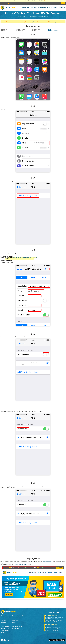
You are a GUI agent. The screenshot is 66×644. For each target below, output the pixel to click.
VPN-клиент (4, 618)
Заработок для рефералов (5, 631)
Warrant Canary (5, 628)
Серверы (55, 8)
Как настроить (48, 1)
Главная (3, 616)
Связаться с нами (17, 618)
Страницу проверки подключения (22, 564)
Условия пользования (5, 623)
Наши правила (5, 626)
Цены (35, 8)
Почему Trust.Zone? (27, 8)
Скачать (49, 8)
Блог (14, 622)
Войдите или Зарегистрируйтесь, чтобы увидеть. (25, 258)
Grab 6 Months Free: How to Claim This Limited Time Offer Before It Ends (54, 627)
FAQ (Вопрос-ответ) (18, 626)
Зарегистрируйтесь (54, 22)
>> (35, 3)
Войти (63, 3)
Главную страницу (47, 562)
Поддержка (62, 8)
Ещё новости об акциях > (51, 633)
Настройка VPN (42, 8)
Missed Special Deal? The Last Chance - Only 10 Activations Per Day (54, 618)
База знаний (16, 628)
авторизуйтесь (32, 22)
